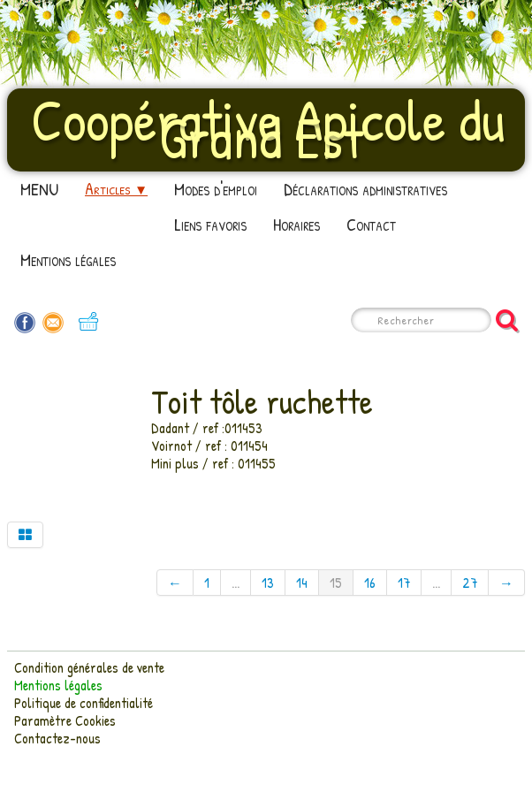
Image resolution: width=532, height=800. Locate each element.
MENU (39, 189)
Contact (371, 224)
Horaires (296, 224)
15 (336, 583)
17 (404, 583)
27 (470, 583)
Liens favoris (210, 224)
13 (268, 583)
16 (370, 583)
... (236, 583)
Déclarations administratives (365, 189)
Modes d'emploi (216, 189)
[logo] (266, 128)
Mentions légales (68, 259)
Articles (116, 189)
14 (302, 583)
